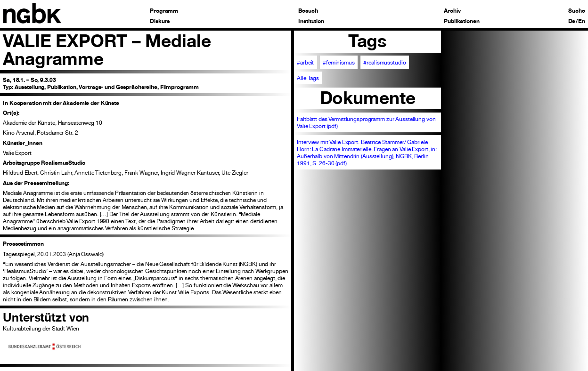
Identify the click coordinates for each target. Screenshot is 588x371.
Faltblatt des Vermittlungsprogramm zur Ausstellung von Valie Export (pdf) (366, 122)
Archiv (452, 11)
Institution (311, 21)
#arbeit (305, 62)
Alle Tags (308, 78)
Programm (164, 11)
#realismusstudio (384, 62)
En (582, 21)
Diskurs (160, 21)
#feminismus (339, 62)
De (572, 21)
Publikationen (461, 21)
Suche (576, 11)
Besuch (308, 11)
